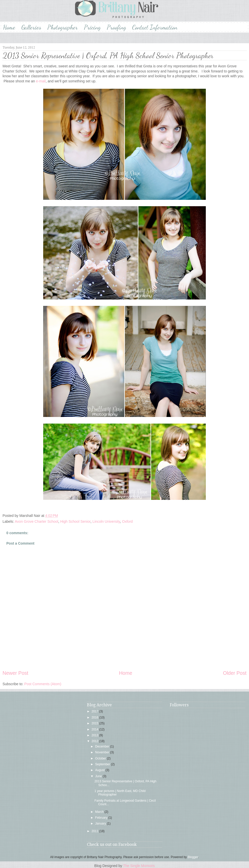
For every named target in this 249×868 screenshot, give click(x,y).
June (99, 776)
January (101, 824)
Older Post (235, 673)
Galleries (31, 27)
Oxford (127, 521)
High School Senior (75, 521)
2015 (95, 723)
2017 (95, 711)
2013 (95, 735)
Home (9, 27)
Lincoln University (106, 521)
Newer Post (15, 673)
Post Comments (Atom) (43, 684)
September (103, 764)
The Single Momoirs (139, 866)
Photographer (63, 27)
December (103, 746)
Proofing (116, 27)
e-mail (40, 81)
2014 (95, 729)
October (101, 758)
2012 (95, 741)
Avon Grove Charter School (36, 521)
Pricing (92, 27)
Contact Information (155, 27)
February (102, 818)
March (100, 812)
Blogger (193, 857)
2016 (95, 717)
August (100, 770)
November (103, 752)
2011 (95, 831)
